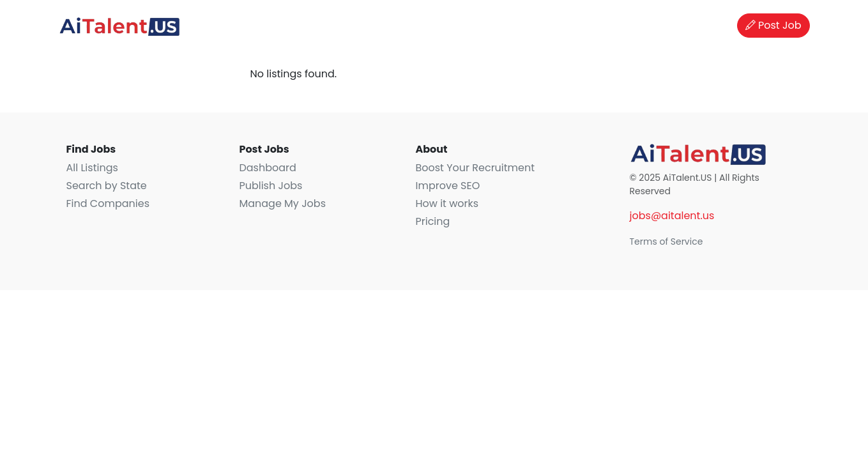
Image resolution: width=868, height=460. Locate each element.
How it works (447, 203)
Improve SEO (447, 186)
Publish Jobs (270, 186)
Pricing (432, 221)
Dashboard (267, 168)
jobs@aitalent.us (672, 216)
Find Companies (108, 203)
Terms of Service (666, 241)
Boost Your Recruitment (475, 168)
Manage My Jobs (282, 203)
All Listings (92, 168)
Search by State (107, 186)
